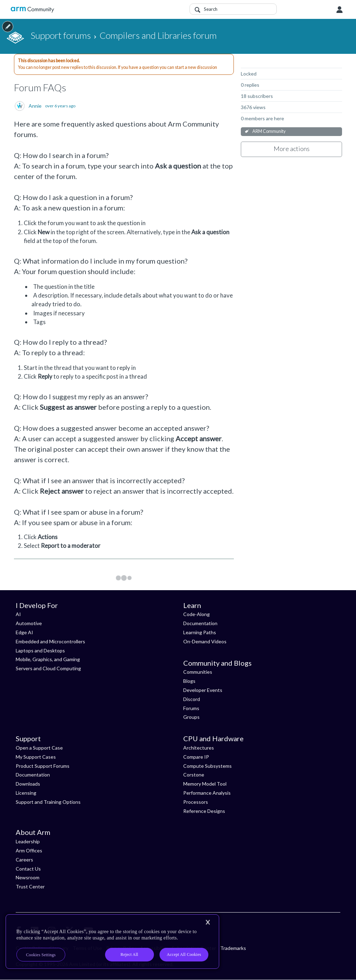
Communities (198, 672)
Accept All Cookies (184, 954)
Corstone (194, 775)
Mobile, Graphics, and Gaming (48, 659)
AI (18, 614)
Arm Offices (29, 850)
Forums (191, 708)
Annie (35, 106)
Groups (191, 717)
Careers (24, 860)
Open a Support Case (39, 748)
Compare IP (196, 757)
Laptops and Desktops (40, 650)
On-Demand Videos (205, 641)
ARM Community (269, 131)
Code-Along (196, 614)
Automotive (29, 623)
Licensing (26, 793)
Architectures (199, 748)
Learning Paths (200, 632)
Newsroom (28, 877)
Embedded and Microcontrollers (50, 641)
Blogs (189, 681)
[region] (112, 942)
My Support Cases (36, 757)
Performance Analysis (207, 793)
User (340, 10)
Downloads (28, 784)
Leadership (28, 841)
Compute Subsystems (207, 766)
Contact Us (28, 869)
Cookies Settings (41, 955)
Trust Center (30, 886)
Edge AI (24, 632)
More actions (292, 149)
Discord (192, 699)
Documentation (200, 623)
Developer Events (203, 690)
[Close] (208, 922)
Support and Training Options (48, 802)
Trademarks (233, 948)
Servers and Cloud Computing (48, 668)
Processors (196, 802)
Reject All (129, 954)
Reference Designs (204, 811)
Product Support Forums (43, 766)
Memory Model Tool (205, 784)
